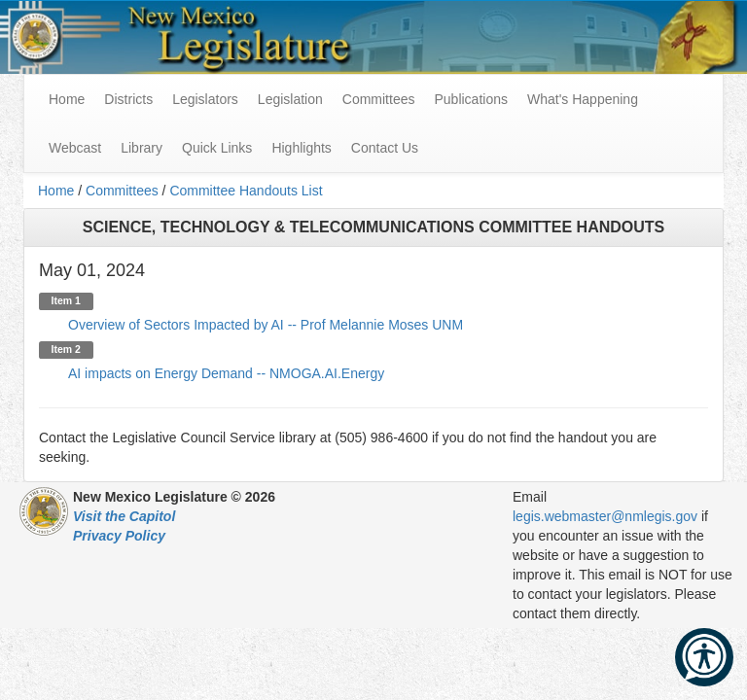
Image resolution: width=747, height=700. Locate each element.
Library (142, 148)
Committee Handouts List (246, 191)
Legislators (205, 99)
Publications (471, 99)
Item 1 (66, 301)
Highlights (301, 148)
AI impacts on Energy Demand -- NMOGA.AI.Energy (226, 373)
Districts (128, 99)
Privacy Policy (119, 536)
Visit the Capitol (124, 516)
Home (56, 191)
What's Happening (583, 99)
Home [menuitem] (67, 99)
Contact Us (385, 148)
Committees (379, 99)
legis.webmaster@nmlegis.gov (605, 516)
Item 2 (66, 350)
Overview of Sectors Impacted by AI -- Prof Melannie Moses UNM (266, 325)
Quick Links (217, 148)
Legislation (290, 99)
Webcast (75, 148)
